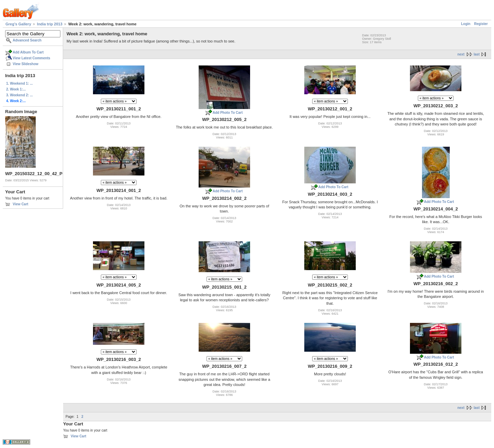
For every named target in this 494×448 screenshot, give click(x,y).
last (477, 54)
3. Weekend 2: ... (20, 95)
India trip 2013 (50, 24)
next (461, 54)
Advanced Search (27, 40)
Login (466, 24)
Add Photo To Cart (228, 113)
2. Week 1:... (16, 89)
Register (481, 24)
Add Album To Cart (28, 52)
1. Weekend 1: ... (20, 83)
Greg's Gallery (18, 24)
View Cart (20, 204)
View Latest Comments (31, 58)
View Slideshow (26, 64)
